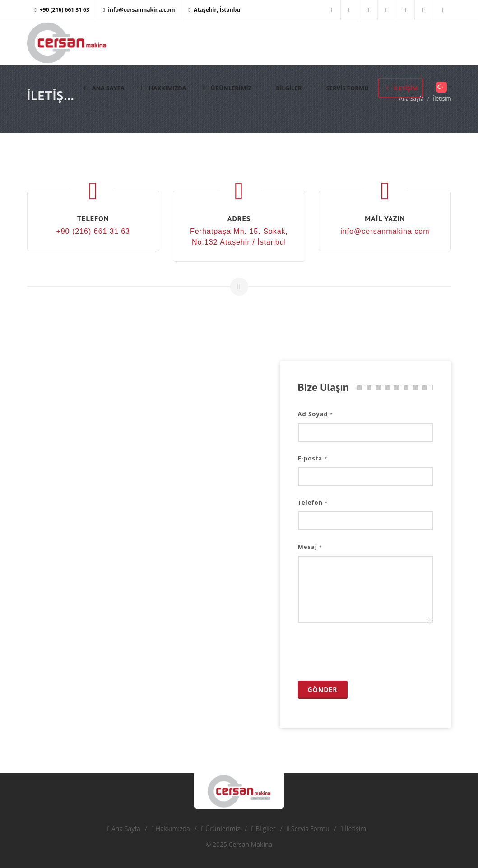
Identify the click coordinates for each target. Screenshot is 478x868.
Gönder (323, 689)
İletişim (353, 829)
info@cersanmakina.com (139, 10)
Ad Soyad (316, 414)
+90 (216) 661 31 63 (62, 10)
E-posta (313, 458)
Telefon (313, 502)
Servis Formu (308, 829)
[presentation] (367, 652)
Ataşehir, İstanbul (215, 10)
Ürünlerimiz (221, 829)
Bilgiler (264, 829)
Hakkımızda (171, 829)
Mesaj (310, 547)
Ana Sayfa (124, 829)
